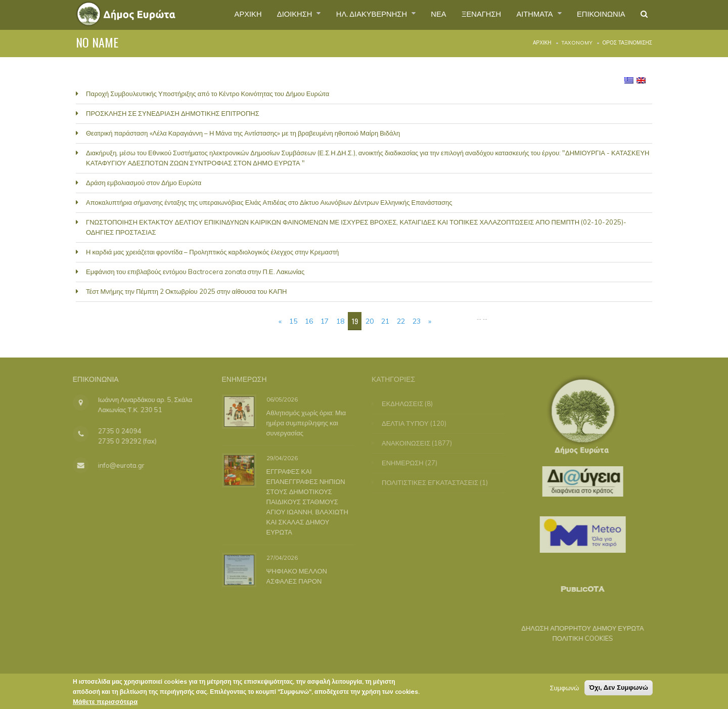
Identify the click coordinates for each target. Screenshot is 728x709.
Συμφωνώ (564, 688)
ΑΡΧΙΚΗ (217, 15)
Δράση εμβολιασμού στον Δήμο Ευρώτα (144, 183)
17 (325, 321)
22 (401, 321)
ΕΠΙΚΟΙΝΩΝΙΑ (597, 15)
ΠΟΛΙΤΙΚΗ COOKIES (576, 638)
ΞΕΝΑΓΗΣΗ (468, 15)
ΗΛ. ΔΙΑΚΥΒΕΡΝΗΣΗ (351, 15)
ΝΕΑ (422, 15)
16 (309, 321)
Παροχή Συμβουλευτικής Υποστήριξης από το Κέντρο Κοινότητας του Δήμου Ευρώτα (208, 94)
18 (340, 321)
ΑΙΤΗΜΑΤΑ (527, 15)
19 (355, 321)
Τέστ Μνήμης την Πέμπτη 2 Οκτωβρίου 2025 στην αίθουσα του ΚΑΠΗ (187, 291)
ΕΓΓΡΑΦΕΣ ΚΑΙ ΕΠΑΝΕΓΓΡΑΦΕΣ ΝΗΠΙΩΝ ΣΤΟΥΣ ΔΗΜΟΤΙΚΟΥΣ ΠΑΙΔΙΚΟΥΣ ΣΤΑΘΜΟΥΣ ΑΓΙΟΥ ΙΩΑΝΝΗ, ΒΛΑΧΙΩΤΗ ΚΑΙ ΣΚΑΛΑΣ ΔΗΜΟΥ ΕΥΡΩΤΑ (305, 502)
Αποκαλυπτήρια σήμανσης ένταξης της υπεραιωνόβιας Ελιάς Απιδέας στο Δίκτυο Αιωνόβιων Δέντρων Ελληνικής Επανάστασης (269, 202)
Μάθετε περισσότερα (105, 701)
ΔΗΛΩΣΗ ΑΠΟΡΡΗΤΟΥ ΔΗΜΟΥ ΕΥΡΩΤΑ (577, 628)
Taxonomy (577, 43)
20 (370, 321)
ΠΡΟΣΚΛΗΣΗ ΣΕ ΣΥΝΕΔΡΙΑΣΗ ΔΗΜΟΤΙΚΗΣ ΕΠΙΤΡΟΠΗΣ (173, 113)
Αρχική (542, 43)
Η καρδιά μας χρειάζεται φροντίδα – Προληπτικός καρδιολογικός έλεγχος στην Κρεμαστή (212, 252)
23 (417, 321)
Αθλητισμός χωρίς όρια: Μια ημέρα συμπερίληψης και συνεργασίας (304, 422)
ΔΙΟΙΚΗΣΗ (268, 15)
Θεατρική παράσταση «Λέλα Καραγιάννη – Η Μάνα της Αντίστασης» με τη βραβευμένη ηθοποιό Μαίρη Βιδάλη (243, 133)
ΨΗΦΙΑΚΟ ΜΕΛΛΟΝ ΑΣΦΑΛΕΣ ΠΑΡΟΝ (294, 575)
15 (293, 321)
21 (385, 321)
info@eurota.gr (115, 465)
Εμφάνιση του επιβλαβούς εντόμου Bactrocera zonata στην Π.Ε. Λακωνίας (195, 272)
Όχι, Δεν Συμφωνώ (619, 688)
